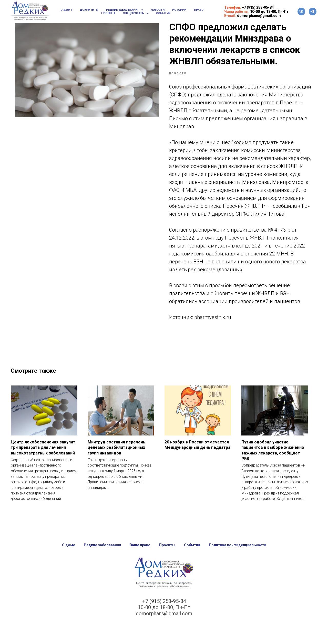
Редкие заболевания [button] (123, 10)
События (163, 13)
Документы (89, 10)
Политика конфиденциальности (238, 551)
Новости (158, 10)
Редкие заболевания (102, 551)
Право (199, 10)
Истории (179, 10)
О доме (66, 10)
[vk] (301, 12)
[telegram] (313, 12)
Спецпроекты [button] (134, 13)
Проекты (108, 13)
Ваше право (140, 551)
